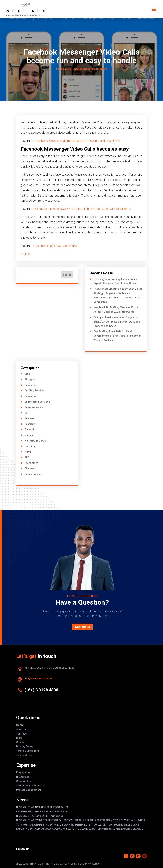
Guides (29, 435)
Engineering (23, 773)
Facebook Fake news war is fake (56, 246)
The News (30, 468)
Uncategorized (81, 69)
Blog (27, 374)
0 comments (100, 69)
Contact (21, 742)
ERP (27, 413)
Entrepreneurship (35, 407)
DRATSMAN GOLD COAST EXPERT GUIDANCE (64, 829)
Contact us (82, 627)
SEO (27, 457)
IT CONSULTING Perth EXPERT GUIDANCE (40, 816)
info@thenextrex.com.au (38, 678)
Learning (30, 446)
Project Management (29, 790)
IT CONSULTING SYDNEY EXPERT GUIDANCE (41, 820)
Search (67, 275)
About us (21, 729)
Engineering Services (37, 402)
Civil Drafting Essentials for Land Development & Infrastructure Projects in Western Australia (117, 336)
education (30, 396)
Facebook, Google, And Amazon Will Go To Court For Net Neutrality (77, 141)
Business (30, 385)
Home (20, 725)
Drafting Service (34, 391)
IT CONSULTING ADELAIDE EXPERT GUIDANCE (42, 807)
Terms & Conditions (28, 751)
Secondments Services (30, 786)
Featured (30, 418)
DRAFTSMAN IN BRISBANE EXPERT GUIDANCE (116, 829)
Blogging (30, 379)
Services (21, 734)
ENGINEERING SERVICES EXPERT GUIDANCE (42, 812)
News (28, 452)
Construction (24, 781)
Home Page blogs (35, 441)
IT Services (23, 777)
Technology (31, 463)
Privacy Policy (25, 747)
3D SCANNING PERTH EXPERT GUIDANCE (82, 825)
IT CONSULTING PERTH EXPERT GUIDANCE (91, 820)
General (29, 430)
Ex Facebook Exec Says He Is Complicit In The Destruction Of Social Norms (83, 209)
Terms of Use (24, 755)
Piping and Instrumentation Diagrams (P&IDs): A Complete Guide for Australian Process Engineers (117, 322)
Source (26, 254)
